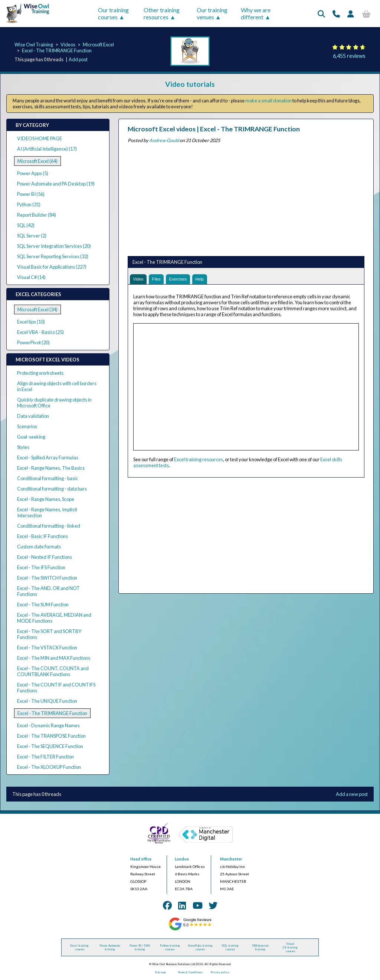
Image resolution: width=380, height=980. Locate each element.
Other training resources (162, 13)
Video (140, 280)
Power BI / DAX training (140, 947)
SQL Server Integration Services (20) (54, 246)
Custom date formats (39, 547)
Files (160, 280)
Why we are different (256, 13)
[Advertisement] (246, 198)
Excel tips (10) (31, 322)
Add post (78, 59)
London (182, 859)
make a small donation (268, 101)
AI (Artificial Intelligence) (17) (47, 149)
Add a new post (352, 794)
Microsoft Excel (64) (37, 161)
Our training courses (113, 13)
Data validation (33, 416)
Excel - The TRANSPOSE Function (51, 736)
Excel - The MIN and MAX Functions (54, 658)
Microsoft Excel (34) (37, 309)
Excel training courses (79, 947)
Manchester (231, 859)
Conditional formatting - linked (49, 526)
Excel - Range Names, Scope (46, 499)
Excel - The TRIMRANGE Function (57, 50)
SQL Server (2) (32, 236)
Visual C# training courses (290, 947)
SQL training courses (230, 947)
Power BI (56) (31, 194)
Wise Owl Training (34, 45)
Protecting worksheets (40, 373)
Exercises (185, 280)
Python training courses (170, 947)
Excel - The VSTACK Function (47, 648)
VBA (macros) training (260, 947)
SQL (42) (26, 225)
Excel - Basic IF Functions (42, 536)
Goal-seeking (31, 437)
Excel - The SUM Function (43, 604)
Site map (160, 972)
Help (209, 280)
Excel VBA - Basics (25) (40, 332)
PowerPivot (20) (33, 342)
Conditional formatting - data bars (52, 489)
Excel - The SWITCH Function (47, 578)
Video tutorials (190, 84)
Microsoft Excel (98, 45)
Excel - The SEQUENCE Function (50, 746)
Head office (141, 859)
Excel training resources (199, 461)
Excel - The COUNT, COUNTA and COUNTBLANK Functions (53, 671)
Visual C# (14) (31, 277)
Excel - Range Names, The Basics (51, 468)
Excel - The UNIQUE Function (47, 701)
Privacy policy (220, 972)
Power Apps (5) (33, 173)
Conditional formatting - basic (47, 478)
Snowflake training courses (200, 947)
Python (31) (29, 204)
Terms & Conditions (190, 972)
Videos (68, 45)
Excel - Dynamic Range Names (48, 725)
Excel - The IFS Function (41, 567)
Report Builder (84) (37, 215)
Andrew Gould (164, 140)
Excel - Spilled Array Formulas (48, 458)
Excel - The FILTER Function (45, 757)
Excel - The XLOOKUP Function (49, 767)
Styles (23, 447)
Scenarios (27, 426)
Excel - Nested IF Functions (45, 557)
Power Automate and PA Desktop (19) (56, 184)
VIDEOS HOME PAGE (40, 138)
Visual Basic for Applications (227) (52, 267)
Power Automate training (110, 947)
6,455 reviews (349, 56)
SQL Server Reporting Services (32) (53, 256)
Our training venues (212, 13)
